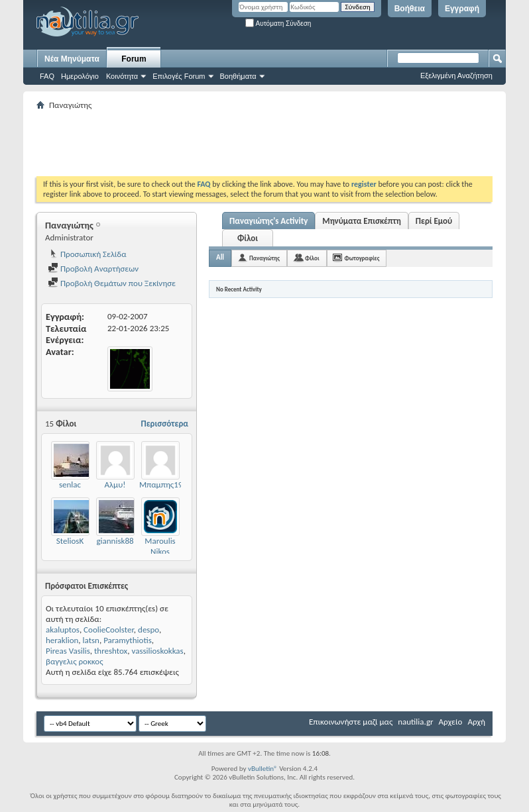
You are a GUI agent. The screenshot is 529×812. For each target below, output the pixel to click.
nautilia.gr (415, 722)
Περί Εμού (434, 221)
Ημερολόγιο (80, 76)
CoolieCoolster (109, 630)
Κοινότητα (122, 76)
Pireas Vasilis (68, 651)
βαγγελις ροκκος (75, 661)
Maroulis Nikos (160, 546)
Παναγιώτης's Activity (268, 221)
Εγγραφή (462, 9)
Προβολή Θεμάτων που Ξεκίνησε (112, 283)
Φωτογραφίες (362, 258)
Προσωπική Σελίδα (87, 254)
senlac (70, 484)
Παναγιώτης (264, 258)
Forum (134, 59)
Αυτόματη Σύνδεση (278, 24)
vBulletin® (263, 769)
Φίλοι (248, 238)
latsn (91, 640)
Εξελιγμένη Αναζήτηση (456, 76)
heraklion (62, 640)
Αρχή (476, 722)
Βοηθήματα (238, 76)
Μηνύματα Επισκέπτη (361, 221)
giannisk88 (115, 541)
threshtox (111, 651)
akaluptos (63, 630)
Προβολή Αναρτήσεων (93, 269)
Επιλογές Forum (179, 76)
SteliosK (70, 541)
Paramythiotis (128, 640)
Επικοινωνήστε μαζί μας (351, 722)
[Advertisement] (278, 143)
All (220, 257)
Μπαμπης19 (161, 484)
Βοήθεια (410, 9)
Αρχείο (451, 722)
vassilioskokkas (157, 651)
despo (148, 630)
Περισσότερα (164, 424)
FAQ (47, 76)
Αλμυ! (115, 484)
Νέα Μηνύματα (72, 59)
